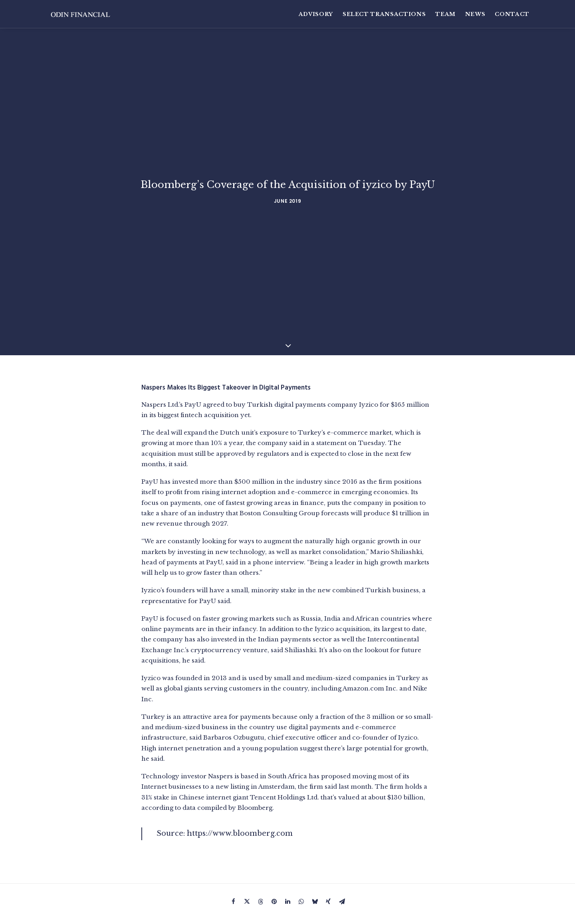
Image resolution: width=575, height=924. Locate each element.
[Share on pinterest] (274, 845)
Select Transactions (384, 14)
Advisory (316, 14)
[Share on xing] (328, 845)
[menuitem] (318, 14)
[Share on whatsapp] (301, 845)
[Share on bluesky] (315, 845)
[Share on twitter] (247, 845)
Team (445, 14)
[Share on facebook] (233, 845)
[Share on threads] (260, 845)
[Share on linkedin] (287, 845)
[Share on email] (342, 845)
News (475, 14)
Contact (512, 14)
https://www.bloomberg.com (240, 776)
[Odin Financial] (83, 14)
